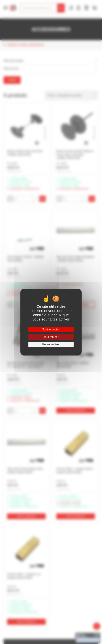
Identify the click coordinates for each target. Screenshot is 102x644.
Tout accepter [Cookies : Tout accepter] (51, 329)
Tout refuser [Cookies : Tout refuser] (51, 337)
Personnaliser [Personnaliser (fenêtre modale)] (51, 344)
